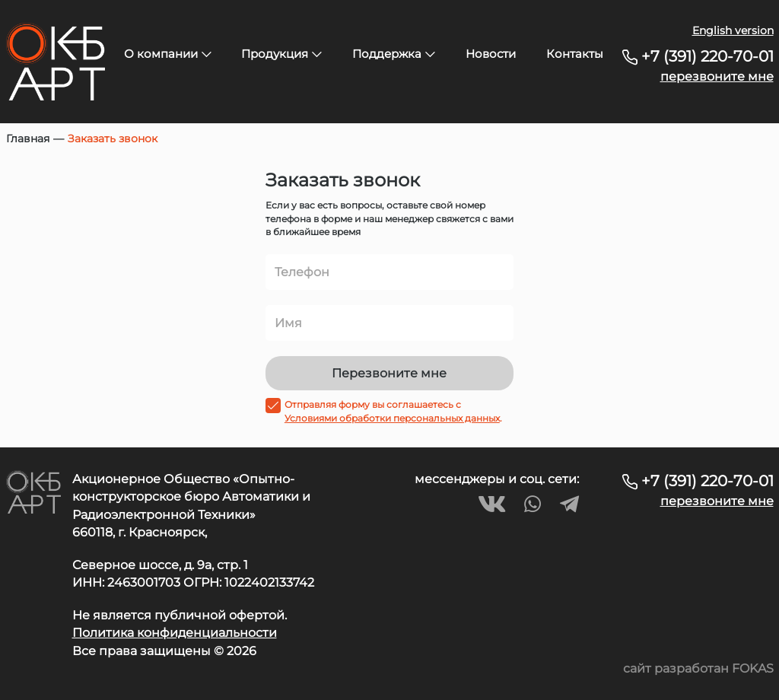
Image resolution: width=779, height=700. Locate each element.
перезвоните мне (717, 76)
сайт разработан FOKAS (698, 668)
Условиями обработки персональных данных (392, 418)
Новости (491, 54)
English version (733, 30)
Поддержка (394, 54)
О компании (168, 54)
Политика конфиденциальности (175, 633)
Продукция (281, 54)
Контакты (575, 54)
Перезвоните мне (389, 373)
